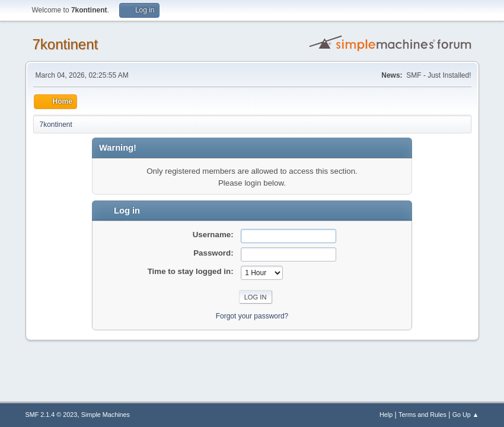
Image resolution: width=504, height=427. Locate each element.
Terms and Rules (422, 415)
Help (386, 415)
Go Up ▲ (466, 415)
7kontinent (66, 44)
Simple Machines (106, 415)
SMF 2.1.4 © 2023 (52, 415)
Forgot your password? (252, 316)
